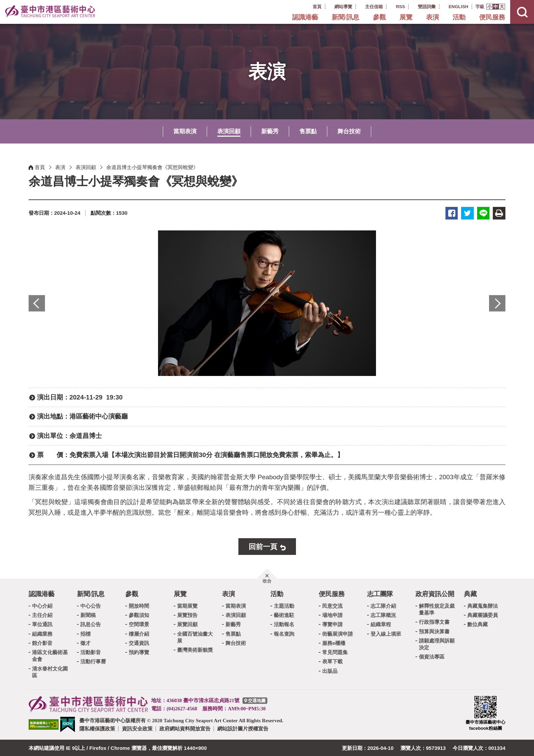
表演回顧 (229, 131)
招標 (85, 633)
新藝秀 (270, 131)
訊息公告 (91, 624)
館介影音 (42, 642)
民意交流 (332, 605)
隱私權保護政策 (97, 728)
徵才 (85, 642)
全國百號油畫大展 (195, 637)
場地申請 (332, 615)
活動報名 (284, 624)
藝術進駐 (284, 615)
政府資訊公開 (435, 594)
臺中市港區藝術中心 (53, 12)
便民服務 (492, 17)
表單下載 (332, 661)
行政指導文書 (434, 622)
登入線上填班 (386, 633)
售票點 (308, 131)
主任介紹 (42, 615)
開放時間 (139, 605)
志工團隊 (380, 594)
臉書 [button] (453, 213)
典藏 (470, 594)
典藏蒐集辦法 (483, 605)
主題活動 (284, 605)
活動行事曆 (93, 661)
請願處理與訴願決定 (437, 643)
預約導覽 (139, 652)
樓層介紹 (139, 633)
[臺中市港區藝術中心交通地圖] (255, 700)
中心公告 (91, 605)
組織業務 (42, 633)
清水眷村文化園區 (50, 671)
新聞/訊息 (345, 17)
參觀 (379, 17)
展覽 (406, 17)
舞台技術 (349, 131)
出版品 (330, 670)
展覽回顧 (187, 624)
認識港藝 (305, 17)
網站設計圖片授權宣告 (243, 728)
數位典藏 (477, 624)
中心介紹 (42, 605)
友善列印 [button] (499, 213)
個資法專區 (432, 656)
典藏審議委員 (483, 615)
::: (304, 6)
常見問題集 (335, 652)
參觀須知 (139, 615)
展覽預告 (187, 615)
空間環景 (139, 624)
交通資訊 (139, 642)
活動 (459, 17)
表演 (433, 17)
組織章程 (381, 624)
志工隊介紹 (383, 605)
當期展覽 (187, 605)
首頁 (40, 167)
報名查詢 (284, 633)
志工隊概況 (383, 615)
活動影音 (91, 652)
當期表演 (185, 131)
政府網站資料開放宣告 (185, 728)
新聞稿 (88, 615)
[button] (490, 7)
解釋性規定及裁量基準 (437, 609)
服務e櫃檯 (334, 642)
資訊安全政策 (137, 728)
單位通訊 (42, 624)
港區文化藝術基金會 (50, 655)
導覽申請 (332, 624)
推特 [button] (469, 213)
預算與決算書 (434, 631)
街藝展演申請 (337, 633)
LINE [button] (484, 213)
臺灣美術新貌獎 (195, 649)
